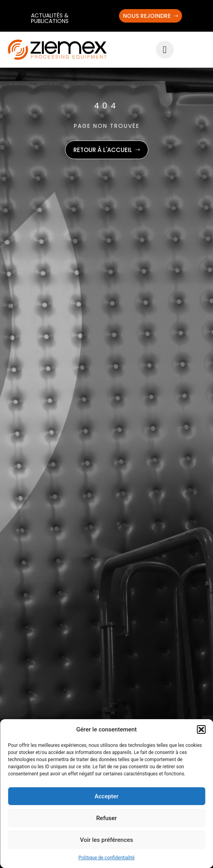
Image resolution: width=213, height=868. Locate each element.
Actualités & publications (50, 18)
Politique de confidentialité (107, 858)
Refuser (106, 818)
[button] (201, 729)
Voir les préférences (107, 840)
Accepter (106, 796)
